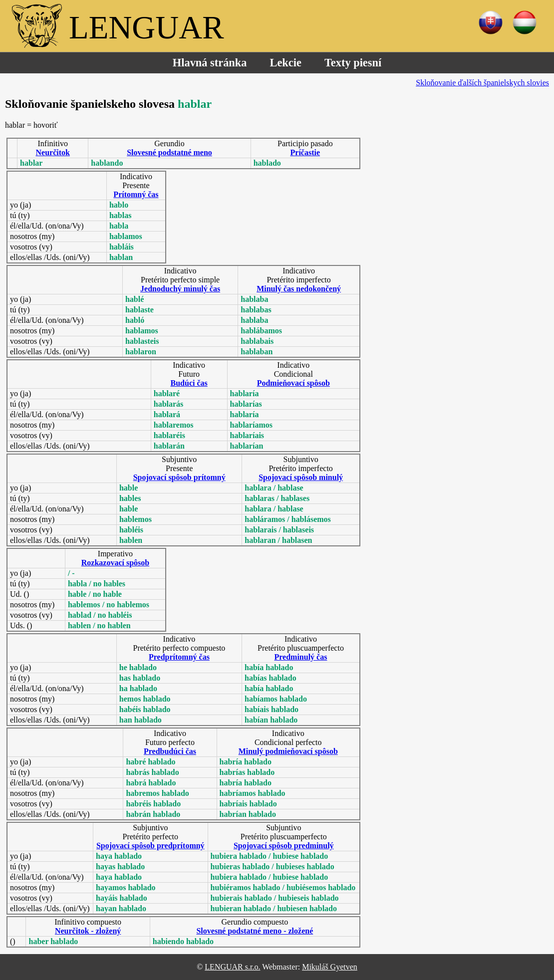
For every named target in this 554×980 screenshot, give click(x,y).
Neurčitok (53, 152)
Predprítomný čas (179, 657)
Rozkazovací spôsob (115, 563)
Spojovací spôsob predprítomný (150, 846)
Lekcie (285, 63)
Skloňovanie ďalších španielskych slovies (482, 83)
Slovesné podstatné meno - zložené (255, 931)
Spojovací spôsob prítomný (179, 477)
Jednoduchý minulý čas (180, 289)
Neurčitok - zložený (88, 931)
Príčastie (305, 152)
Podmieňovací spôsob (293, 383)
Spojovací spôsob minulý (301, 477)
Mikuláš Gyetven (330, 967)
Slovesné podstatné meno (169, 152)
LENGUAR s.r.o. (232, 967)
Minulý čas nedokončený (299, 289)
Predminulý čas (301, 657)
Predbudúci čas (170, 751)
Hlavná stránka (210, 63)
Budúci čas (189, 383)
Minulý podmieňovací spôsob (288, 751)
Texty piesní (353, 63)
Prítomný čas (136, 194)
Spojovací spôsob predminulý (284, 846)
